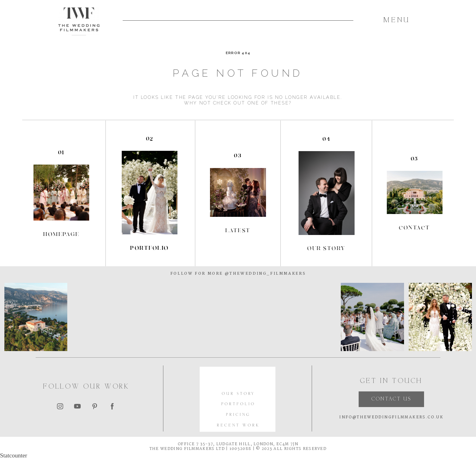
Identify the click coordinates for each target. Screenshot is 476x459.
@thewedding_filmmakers (264, 274)
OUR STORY (238, 394)
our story (326, 248)
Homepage (61, 234)
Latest (238, 230)
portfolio (149, 248)
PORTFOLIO (238, 404)
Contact (415, 227)
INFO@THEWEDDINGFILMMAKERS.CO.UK (391, 417)
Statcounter (14, 455)
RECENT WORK (238, 426)
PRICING (238, 415)
